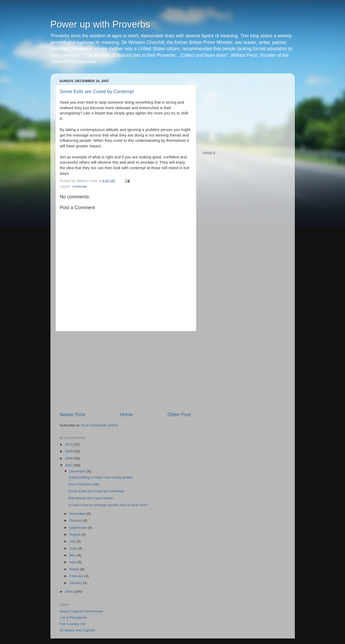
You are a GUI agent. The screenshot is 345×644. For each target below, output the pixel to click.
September (79, 528)
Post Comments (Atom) (100, 425)
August (75, 534)
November (78, 514)
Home (126, 414)
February (77, 576)
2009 (69, 451)
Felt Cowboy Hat (73, 624)
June (74, 548)
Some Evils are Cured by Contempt (97, 92)
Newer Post (73, 414)
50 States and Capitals (78, 630)
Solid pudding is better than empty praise (101, 477)
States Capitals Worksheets (81, 611)
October (76, 520)
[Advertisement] (125, 371)
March (75, 569)
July (73, 541)
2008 (69, 458)
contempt (80, 186)
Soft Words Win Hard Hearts (91, 498)
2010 (69, 444)
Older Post (179, 414)
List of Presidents (73, 618)
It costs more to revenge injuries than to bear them (108, 505)
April (73, 562)
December (78, 471)
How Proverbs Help (84, 484)
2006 (69, 592)
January (76, 583)
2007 (69, 465)
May (73, 555)
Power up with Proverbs (100, 24)
